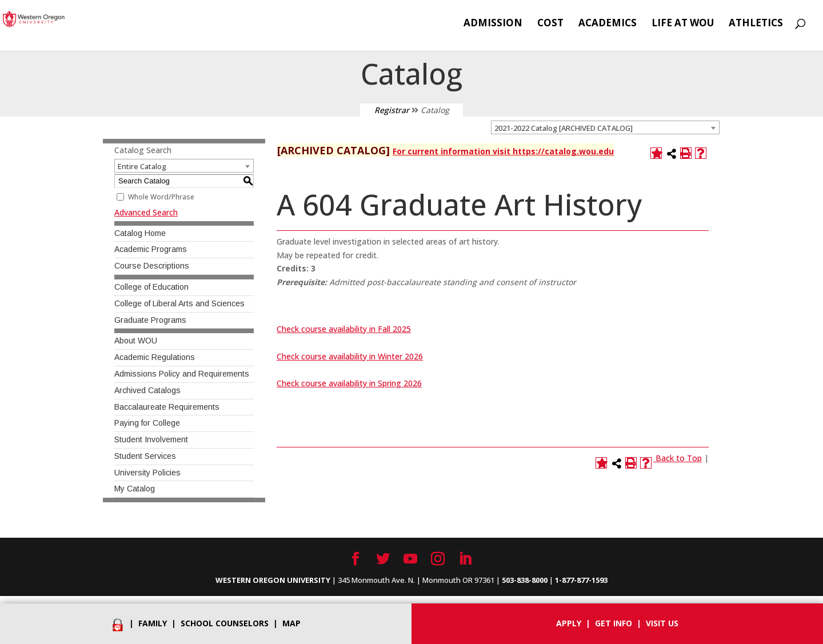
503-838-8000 (525, 580)
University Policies (147, 473)
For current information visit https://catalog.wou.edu (503, 151)
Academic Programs (151, 249)
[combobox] (605, 127)
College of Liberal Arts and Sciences (179, 303)
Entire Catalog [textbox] (142, 166)
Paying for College (147, 423)
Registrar (392, 110)
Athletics (756, 24)
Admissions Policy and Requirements (182, 374)
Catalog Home (140, 233)
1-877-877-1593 (581, 580)
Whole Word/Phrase (161, 197)
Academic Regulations (155, 357)
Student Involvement (151, 439)
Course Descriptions (152, 266)
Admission (493, 24)
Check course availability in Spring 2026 (349, 383)
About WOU (136, 341)
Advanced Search (146, 212)
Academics (608, 24)
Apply (569, 623)
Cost (550, 24)
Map (291, 623)
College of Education (151, 287)
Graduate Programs (150, 320)
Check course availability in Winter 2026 (350, 356)
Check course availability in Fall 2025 (344, 329)
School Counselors (225, 623)
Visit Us (662, 623)
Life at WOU (683, 24)
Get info (614, 623)
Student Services (145, 456)
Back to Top (679, 458)
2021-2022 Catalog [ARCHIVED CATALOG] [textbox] (564, 128)
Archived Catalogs (147, 390)
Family (153, 623)
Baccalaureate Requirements (167, 407)
